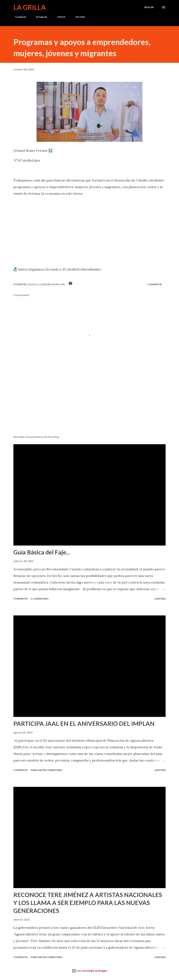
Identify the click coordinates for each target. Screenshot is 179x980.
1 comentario (40, 599)
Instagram (40, 17)
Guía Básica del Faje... (42, 552)
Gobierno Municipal (52, 284)
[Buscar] (149, 7)
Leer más (160, 599)
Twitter (59, 17)
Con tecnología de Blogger (90, 971)
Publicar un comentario (47, 770)
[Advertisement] (89, 407)
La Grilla (30, 7)
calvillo (33, 284)
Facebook (19, 17)
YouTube (78, 17)
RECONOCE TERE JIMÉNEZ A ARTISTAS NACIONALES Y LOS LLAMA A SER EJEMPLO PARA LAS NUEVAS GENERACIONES (88, 903)
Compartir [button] (155, 284)
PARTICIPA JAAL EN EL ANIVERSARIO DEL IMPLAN (84, 724)
